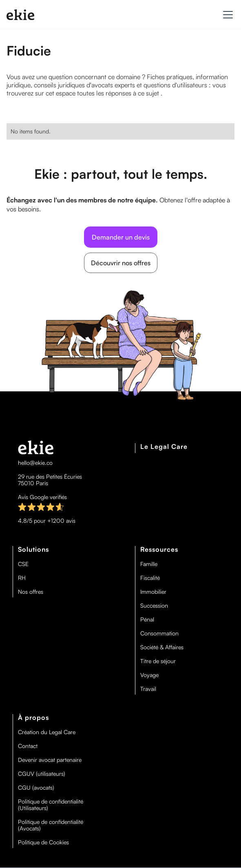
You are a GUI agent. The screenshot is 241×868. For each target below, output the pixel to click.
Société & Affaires (162, 647)
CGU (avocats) (36, 788)
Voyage (149, 675)
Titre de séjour (158, 661)
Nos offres (31, 592)
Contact (28, 746)
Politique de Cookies (43, 842)
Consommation (159, 633)
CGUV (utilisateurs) (42, 774)
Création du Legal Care (47, 732)
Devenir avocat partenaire (50, 760)
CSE (23, 564)
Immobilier (153, 592)
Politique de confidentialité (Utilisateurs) (51, 805)
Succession (154, 606)
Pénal (147, 619)
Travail (148, 689)
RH (22, 578)
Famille (149, 564)
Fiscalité (150, 578)
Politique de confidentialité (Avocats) (51, 825)
